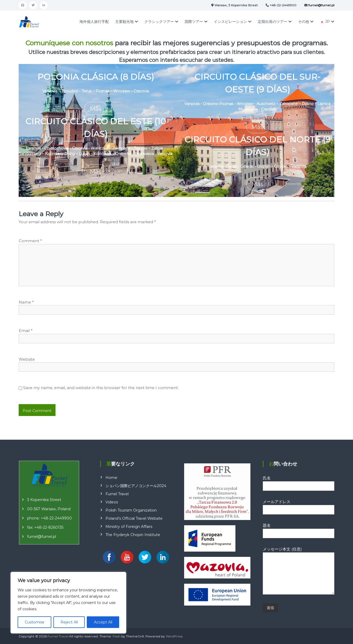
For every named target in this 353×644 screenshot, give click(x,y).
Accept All (103, 622)
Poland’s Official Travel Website (134, 518)
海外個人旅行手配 (94, 22)
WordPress (174, 636)
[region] (68, 603)
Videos (112, 502)
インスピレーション (230, 22)
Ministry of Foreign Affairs (129, 526)
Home (111, 477)
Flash (117, 636)
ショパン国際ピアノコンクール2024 (136, 486)
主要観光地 (124, 22)
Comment (30, 241)
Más (96, 109)
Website (27, 359)
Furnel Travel (117, 494)
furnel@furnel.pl (42, 536)
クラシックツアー (159, 22)
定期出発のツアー (273, 22)
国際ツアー (194, 22)
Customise (35, 622)
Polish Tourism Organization (131, 510)
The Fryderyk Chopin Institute (133, 534)
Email (26, 331)
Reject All (69, 622)
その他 (304, 22)
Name (26, 302)
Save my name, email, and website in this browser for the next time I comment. (101, 388)
